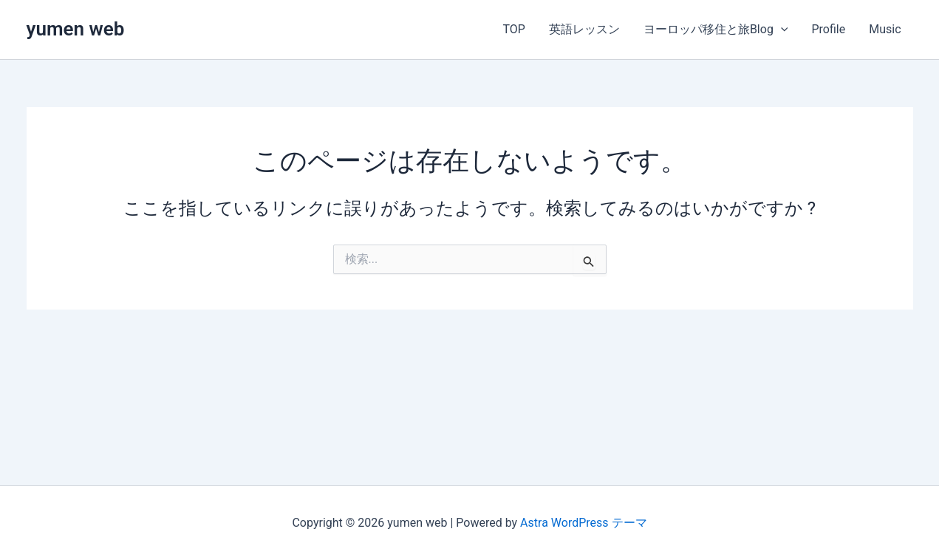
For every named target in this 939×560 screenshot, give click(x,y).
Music (885, 29)
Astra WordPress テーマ (583, 523)
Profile (828, 29)
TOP (513, 29)
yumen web (76, 29)
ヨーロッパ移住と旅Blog (716, 30)
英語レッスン (584, 29)
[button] (781, 30)
